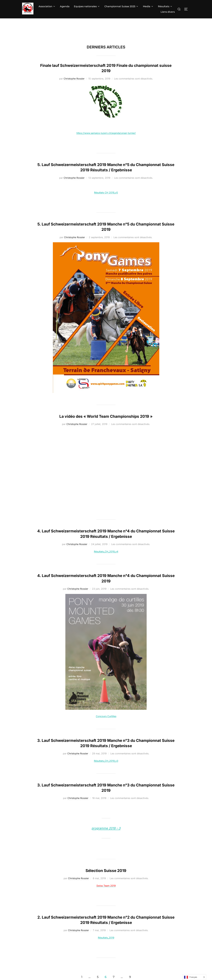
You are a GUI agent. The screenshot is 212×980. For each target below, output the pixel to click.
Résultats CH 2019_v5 (106, 193)
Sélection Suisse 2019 (106, 871)
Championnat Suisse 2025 (121, 6)
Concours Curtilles (106, 716)
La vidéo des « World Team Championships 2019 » (106, 416)
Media (148, 6)
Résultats (165, 6)
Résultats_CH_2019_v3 (106, 761)
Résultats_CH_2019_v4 (106, 552)
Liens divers (168, 12)
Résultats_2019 (106, 938)
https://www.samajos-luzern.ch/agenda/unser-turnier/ (106, 133)
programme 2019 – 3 (106, 828)
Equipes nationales (87, 6)
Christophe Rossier (74, 79)
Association (47, 6)
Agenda (65, 6)
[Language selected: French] (194, 977)
